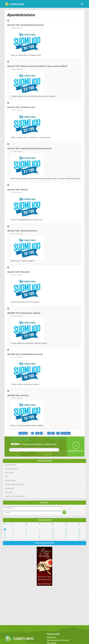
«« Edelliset (23, 433)
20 (58, 433)
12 (13, 532)
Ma (5, 524)
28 (39, 537)
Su (79, 524)
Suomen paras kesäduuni (15, 485)
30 (66, 537)
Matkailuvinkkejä (11, 469)
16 (41, 433)
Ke (26, 524)
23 (66, 535)
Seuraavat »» (66, 433)
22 (53, 535)
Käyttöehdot (51, 637)
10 (79, 529)
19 (53, 433)
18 (49, 433)
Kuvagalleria (10, 481)
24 (79, 535)
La (66, 524)
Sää (6, 477)
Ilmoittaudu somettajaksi (15, 496)
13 (26, 532)
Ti (13, 524)
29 (53, 537)
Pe (53, 524)
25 (5, 537)
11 (5, 532)
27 (26, 537)
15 (37, 433)
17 (45, 433)
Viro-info (8, 492)
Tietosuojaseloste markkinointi (58, 640)
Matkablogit (10, 488)
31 (79, 537)
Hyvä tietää (9, 473)
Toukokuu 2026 (45, 520)
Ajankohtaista (10, 465)
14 (39, 532)
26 (13, 537)
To (39, 524)
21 (39, 535)
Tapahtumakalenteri (44, 543)
